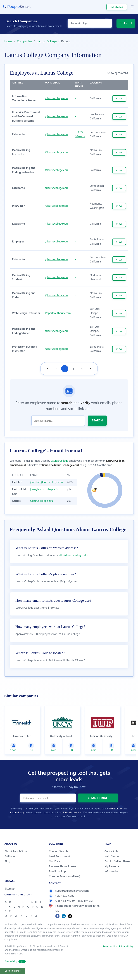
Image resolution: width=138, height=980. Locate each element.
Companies (25, 41)
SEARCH (126, 24)
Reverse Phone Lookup (63, 874)
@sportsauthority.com (58, 313)
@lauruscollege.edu (56, 98)
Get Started (117, 7)
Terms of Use (116, 816)
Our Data (55, 869)
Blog (7, 869)
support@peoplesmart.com (69, 898)
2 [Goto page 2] (65, 369)
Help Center (112, 864)
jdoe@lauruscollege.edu (44, 489)
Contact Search (58, 859)
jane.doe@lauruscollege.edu (47, 482)
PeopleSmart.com (72, 820)
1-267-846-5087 (62, 903)
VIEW (119, 99)
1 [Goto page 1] (56, 369)
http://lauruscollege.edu (73, 563)
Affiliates (10, 864)
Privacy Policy (17, 820)
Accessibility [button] (15, 969)
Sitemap (10, 896)
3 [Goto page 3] (73, 369)
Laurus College (47, 41)
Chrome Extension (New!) (65, 884)
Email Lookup (57, 879)
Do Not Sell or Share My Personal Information (117, 874)
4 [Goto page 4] (82, 369)
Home (8, 41)
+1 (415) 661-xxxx (80, 134)
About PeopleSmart (17, 859)
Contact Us (111, 859)
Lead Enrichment (60, 864)
